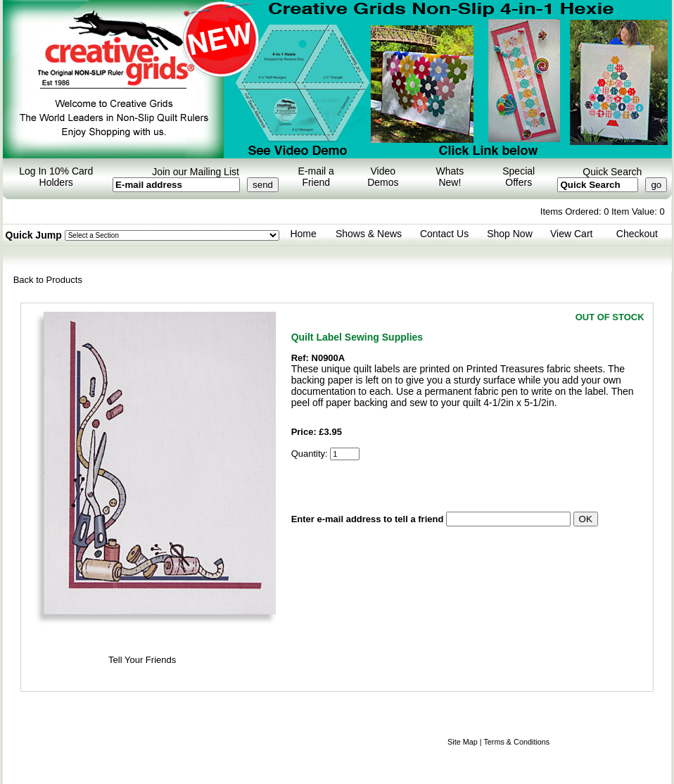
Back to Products (48, 280)
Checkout (637, 234)
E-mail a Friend (316, 177)
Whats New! (450, 177)
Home (303, 234)
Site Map (463, 742)
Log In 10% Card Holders (56, 177)
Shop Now (510, 234)
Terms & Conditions (516, 742)
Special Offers (519, 177)
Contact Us (444, 234)
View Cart (571, 234)
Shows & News (369, 234)
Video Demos (383, 177)
